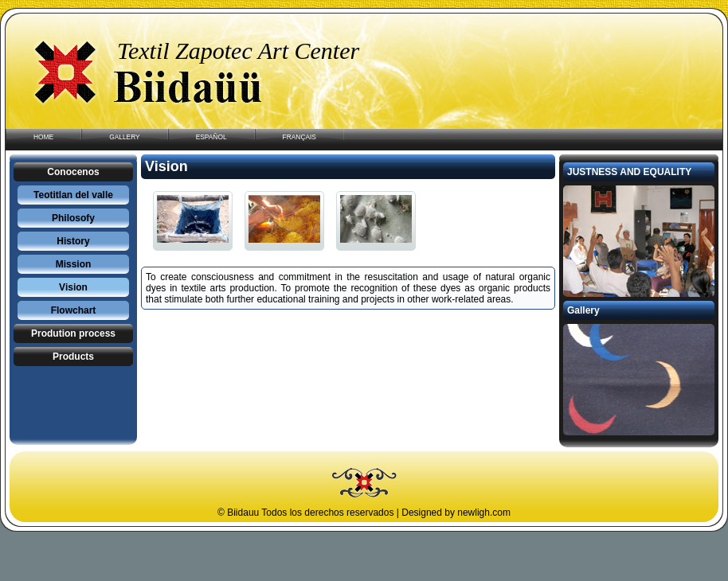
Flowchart (74, 310)
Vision (73, 287)
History (73, 241)
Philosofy (73, 218)
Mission (74, 264)
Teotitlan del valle (73, 195)
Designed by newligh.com (456, 513)
